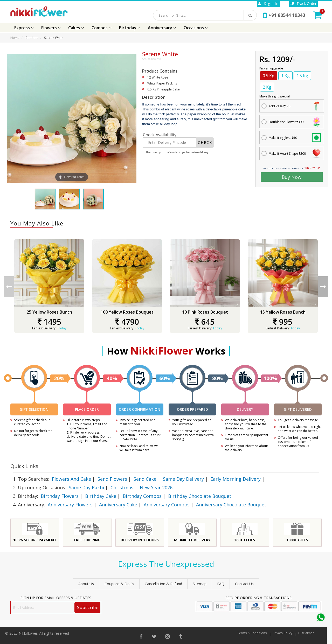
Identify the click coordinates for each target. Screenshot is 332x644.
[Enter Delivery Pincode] (170, 143)
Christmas (122, 487)
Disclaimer (306, 633)
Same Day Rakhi (86, 487)
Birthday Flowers (60, 496)
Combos (101, 28)
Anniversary (162, 28)
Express (24, 28)
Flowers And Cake (71, 479)
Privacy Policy (282, 633)
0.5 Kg (269, 76)
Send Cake (145, 479)
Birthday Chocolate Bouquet (200, 496)
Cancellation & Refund (163, 584)
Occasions (196, 28)
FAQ (221, 584)
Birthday (130, 28)
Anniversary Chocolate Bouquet (231, 505)
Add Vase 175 (280, 106)
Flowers (51, 28)
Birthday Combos (142, 496)
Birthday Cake (101, 496)
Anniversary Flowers (70, 505)
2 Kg (267, 87)
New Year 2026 (156, 487)
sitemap (200, 584)
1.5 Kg (302, 76)
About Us (86, 584)
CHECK (205, 142)
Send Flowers (112, 479)
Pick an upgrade (271, 68)
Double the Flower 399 (286, 122)
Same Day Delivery (183, 479)
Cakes (76, 28)
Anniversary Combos (167, 505)
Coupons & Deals (119, 584)
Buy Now (292, 177)
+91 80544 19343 (284, 15)
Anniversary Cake (118, 505)
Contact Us (244, 584)
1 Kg (285, 76)
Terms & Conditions (252, 633)
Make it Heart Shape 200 (287, 154)
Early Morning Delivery (236, 479)
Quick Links (24, 466)
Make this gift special (275, 96)
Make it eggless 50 (283, 138)
